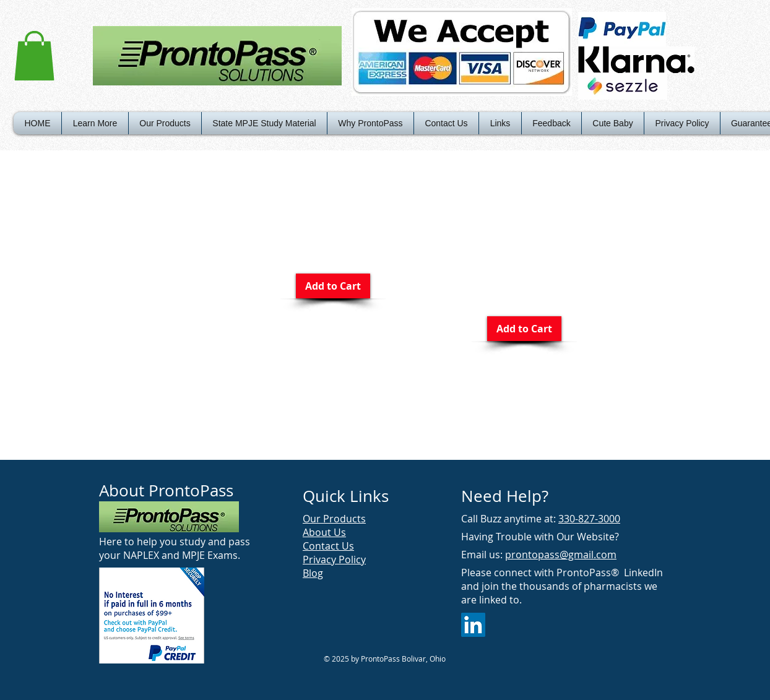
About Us (324, 532)
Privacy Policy (334, 560)
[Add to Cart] (333, 286)
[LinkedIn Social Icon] (473, 625)
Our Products (334, 519)
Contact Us (328, 546)
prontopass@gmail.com (561, 555)
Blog (313, 573)
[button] (34, 56)
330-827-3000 (589, 519)
